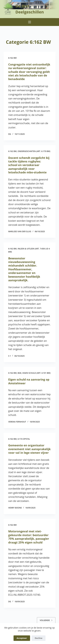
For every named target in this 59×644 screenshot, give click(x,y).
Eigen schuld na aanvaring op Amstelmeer (29, 381)
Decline (39, 638)
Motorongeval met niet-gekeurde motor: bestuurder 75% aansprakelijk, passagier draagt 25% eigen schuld (29, 537)
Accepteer (22, 638)
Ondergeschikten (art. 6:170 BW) (34, 151)
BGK (20, 373)
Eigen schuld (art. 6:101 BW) (37, 373)
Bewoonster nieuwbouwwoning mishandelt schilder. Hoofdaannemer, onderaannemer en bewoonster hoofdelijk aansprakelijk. (24, 269)
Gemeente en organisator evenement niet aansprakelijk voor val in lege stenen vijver (29, 449)
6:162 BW (13, 58)
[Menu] (30, 22)
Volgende (46, 620)
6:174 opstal (24, 439)
